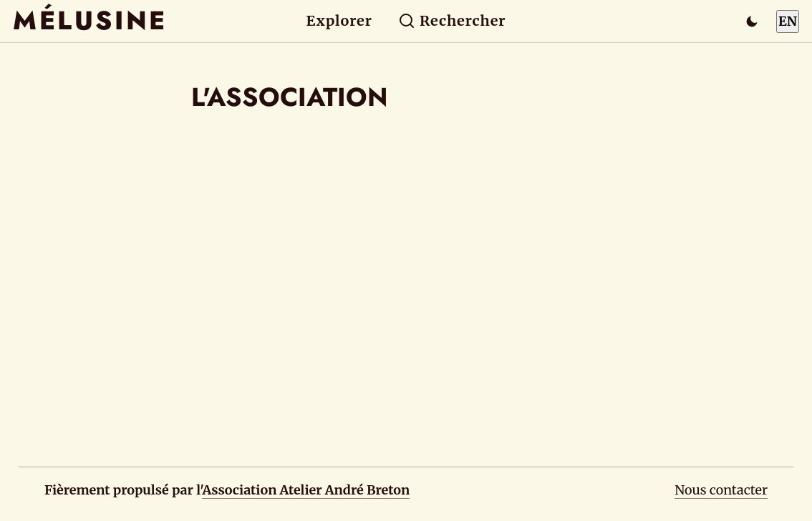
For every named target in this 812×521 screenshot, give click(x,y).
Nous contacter (721, 490)
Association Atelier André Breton (306, 490)
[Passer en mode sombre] (752, 21)
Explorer (339, 21)
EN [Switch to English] (788, 21)
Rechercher (452, 21)
